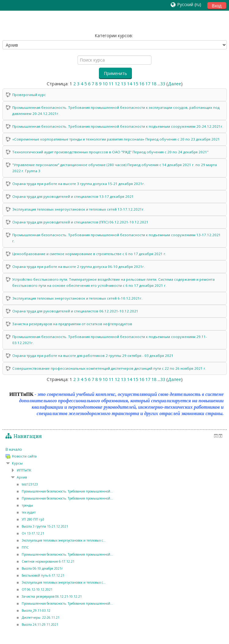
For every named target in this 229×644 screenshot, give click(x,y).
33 (163, 84)
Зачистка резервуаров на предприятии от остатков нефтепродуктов (72, 324)
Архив (22, 477)
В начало (14, 449)
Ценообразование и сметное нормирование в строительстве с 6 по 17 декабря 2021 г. (89, 254)
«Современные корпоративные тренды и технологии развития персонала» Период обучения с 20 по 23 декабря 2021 (116, 139)
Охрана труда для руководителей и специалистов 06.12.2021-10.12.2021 (75, 311)
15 (136, 84)
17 (148, 84)
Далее (174, 84)
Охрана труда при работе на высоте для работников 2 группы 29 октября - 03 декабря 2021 (93, 356)
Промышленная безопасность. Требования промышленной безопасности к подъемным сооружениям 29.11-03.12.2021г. (110, 340)
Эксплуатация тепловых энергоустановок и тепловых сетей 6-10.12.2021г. (77, 298)
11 (111, 84)
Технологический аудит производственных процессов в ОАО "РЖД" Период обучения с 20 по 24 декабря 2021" (110, 152)
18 (154, 84)
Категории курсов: (114, 36)
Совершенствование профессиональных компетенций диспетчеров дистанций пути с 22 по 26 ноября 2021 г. (109, 368)
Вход (217, 6)
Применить (115, 73)
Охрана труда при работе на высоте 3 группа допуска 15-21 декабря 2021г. (78, 184)
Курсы (17, 463)
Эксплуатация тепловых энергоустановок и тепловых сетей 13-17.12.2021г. (78, 209)
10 (105, 84)
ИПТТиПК (24, 470)
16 (142, 84)
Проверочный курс (29, 95)
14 (129, 84)
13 (123, 84)
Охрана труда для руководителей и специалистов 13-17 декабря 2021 (73, 196)
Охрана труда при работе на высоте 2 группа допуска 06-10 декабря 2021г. (78, 267)
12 (117, 84)
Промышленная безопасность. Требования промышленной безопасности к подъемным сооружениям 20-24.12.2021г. (118, 126)
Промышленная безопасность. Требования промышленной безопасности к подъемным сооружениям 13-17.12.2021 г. (116, 238)
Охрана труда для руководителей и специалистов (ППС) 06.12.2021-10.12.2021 (80, 222)
